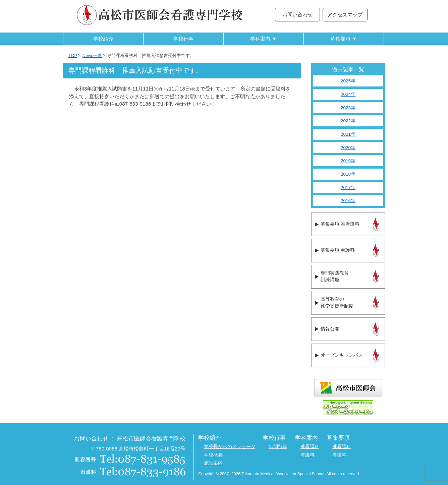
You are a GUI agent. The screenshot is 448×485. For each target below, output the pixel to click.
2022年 (348, 121)
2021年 (348, 134)
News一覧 (92, 55)
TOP (73, 55)
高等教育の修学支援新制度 (337, 303)
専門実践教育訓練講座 (335, 277)
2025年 (348, 81)
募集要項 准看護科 (340, 224)
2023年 (348, 108)
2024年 (348, 94)
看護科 (307, 455)
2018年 (348, 174)
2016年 (348, 201)
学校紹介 (103, 39)
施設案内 (213, 463)
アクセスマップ (345, 15)
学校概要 (213, 455)
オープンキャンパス (342, 355)
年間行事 (278, 447)
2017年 (348, 188)
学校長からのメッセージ (230, 447)
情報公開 (330, 329)
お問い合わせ (297, 15)
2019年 (348, 161)
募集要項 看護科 (338, 250)
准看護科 (310, 447)
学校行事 (183, 39)
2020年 (348, 148)
